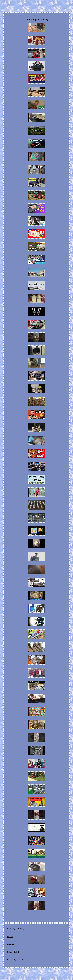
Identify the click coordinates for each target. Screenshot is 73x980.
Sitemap (11, 937)
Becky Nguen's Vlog (16, 929)
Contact (11, 944)
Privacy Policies (14, 952)
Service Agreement (15, 960)
